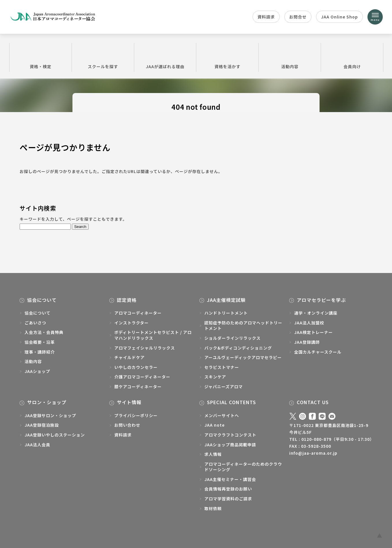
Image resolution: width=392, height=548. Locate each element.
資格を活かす (227, 57)
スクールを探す (103, 57)
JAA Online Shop (339, 17)
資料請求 (266, 17)
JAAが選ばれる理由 (165, 57)
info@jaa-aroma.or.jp (313, 453)
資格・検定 (41, 57)
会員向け (352, 57)
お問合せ (298, 17)
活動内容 (290, 57)
